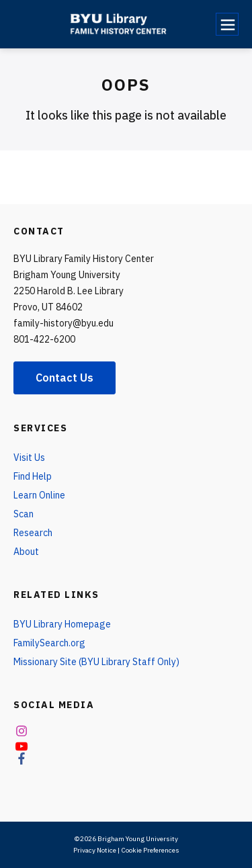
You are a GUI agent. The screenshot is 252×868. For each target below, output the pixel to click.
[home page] (123, 24)
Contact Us (65, 378)
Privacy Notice (95, 850)
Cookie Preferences (150, 850)
